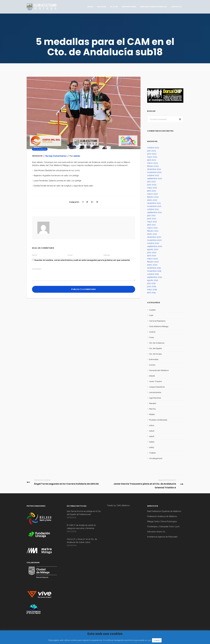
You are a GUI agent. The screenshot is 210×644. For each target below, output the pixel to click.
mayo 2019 (152, 289)
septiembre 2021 (154, 212)
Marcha (152, 409)
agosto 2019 (153, 280)
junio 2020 (152, 252)
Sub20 (152, 442)
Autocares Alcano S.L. (157, 532)
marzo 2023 (152, 163)
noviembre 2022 (154, 172)
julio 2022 (151, 182)
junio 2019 (152, 286)
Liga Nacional (155, 398)
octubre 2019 (153, 274)
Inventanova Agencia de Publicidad (162, 537)
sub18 (152, 436)
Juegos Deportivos (157, 387)
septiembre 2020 (155, 246)
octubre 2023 (153, 148)
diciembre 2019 (154, 268)
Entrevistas (154, 359)
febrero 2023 (153, 166)
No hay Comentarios (56, 156)
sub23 (152, 447)
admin (77, 156)
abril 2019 (151, 293)
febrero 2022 (153, 197)
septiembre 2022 (155, 178)
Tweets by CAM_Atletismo (118, 505)
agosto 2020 (153, 249)
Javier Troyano (155, 381)
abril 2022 (152, 191)
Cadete (152, 310)
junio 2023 (152, 154)
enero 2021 (152, 234)
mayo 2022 (152, 188)
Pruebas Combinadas (158, 420)
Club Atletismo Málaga (159, 326)
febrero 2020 (153, 262)
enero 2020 (152, 265)
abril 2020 (152, 256)
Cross (151, 337)
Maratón (153, 403)
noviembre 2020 (154, 240)
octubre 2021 (153, 209)
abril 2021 (151, 225)
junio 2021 (152, 219)
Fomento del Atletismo (159, 370)
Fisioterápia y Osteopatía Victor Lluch (163, 527)
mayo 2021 (152, 222)
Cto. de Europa (155, 354)
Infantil (152, 376)
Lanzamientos (155, 392)
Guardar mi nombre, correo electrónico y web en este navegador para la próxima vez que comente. (82, 260)
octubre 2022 (153, 175)
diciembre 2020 (154, 237)
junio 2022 (152, 185)
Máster (152, 414)
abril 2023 (152, 160)
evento (152, 365)
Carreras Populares (157, 321)
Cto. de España (155, 348)
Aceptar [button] (157, 640)
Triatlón (152, 453)
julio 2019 (151, 283)
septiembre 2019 (154, 277)
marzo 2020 (153, 259)
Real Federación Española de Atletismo (164, 511)
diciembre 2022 (154, 169)
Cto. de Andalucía (40, 149)
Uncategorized (156, 458)
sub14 (152, 425)
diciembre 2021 (154, 203)
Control (152, 332)
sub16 (152, 431)
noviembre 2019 (154, 271)
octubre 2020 (153, 243)
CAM (151, 315)
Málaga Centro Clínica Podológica (162, 521)
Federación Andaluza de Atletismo (162, 516)
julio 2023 (151, 151)
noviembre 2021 (154, 206)
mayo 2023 (152, 157)
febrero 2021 (153, 231)
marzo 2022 (152, 194)
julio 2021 (151, 215)
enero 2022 (152, 200)
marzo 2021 (152, 228)
